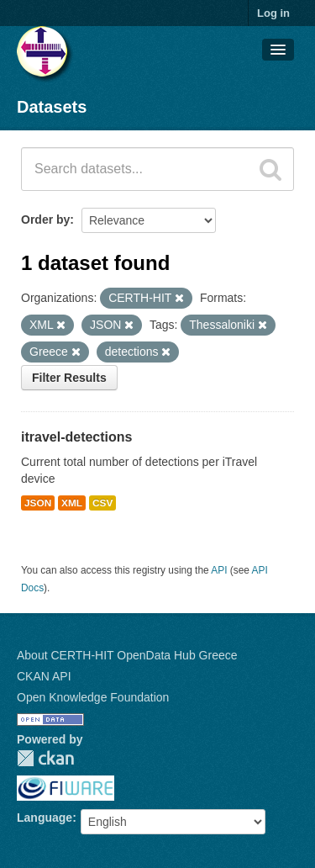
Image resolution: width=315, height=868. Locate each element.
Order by (45, 220)
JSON (38, 503)
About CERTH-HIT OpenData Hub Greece (127, 655)
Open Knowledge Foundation (93, 697)
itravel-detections (76, 437)
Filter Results (69, 378)
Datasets (52, 107)
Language (45, 818)
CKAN (45, 758)
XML (72, 503)
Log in (273, 13)
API (219, 570)
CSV (102, 503)
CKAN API (44, 676)
